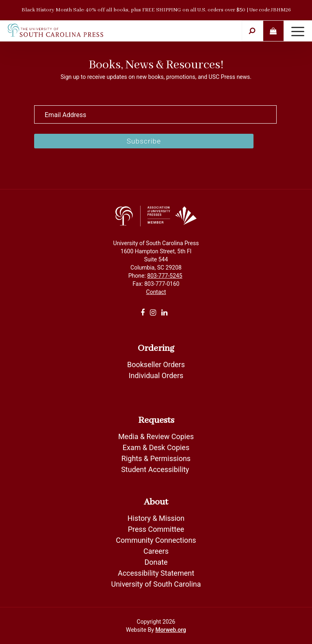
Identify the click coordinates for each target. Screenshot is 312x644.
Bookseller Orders (156, 364)
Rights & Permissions (156, 458)
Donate (156, 562)
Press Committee (156, 529)
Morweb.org (171, 630)
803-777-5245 (165, 276)
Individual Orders (156, 375)
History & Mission (156, 518)
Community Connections (156, 540)
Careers (156, 551)
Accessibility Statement (156, 573)
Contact (156, 292)
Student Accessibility (156, 469)
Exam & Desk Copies (156, 447)
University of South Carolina (156, 584)
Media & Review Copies (156, 436)
